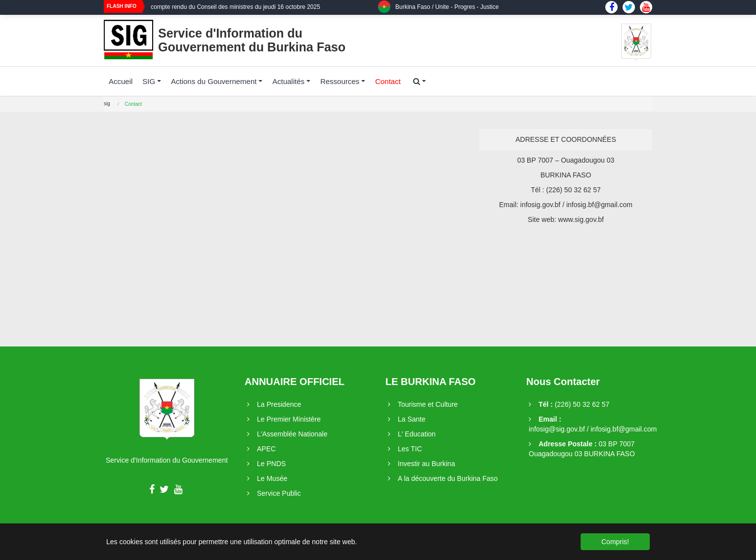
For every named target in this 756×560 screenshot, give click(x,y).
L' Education (417, 434)
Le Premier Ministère (289, 419)
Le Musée (272, 478)
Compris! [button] (615, 542)
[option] (264, 10)
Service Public (279, 493)
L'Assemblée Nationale (292, 434)
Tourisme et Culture (428, 404)
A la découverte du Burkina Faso (448, 478)
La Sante (412, 419)
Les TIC (410, 449)
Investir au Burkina (426, 464)
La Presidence (279, 404)
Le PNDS (271, 464)
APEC (266, 449)
